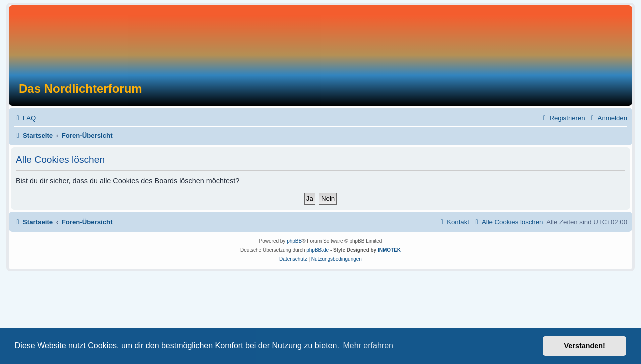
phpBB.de (317, 250)
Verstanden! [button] (585, 346)
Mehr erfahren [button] (368, 346)
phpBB (294, 241)
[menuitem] (25, 118)
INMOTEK (389, 250)
